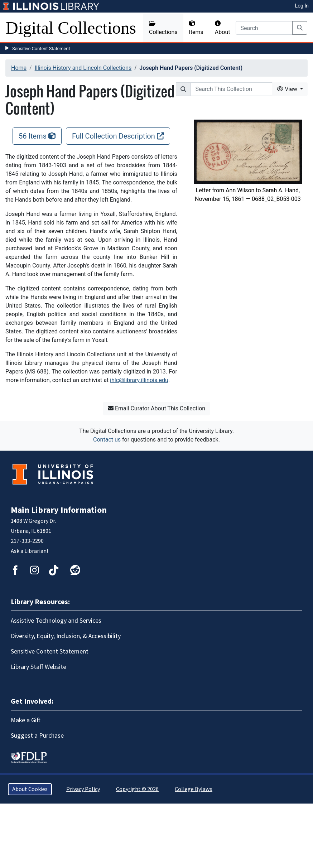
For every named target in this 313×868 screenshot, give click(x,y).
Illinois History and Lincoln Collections (83, 68)
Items (196, 28)
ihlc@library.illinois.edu (139, 380)
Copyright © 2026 (137, 789)
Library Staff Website (38, 667)
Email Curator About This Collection (156, 408)
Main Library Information (59, 510)
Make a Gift (26, 720)
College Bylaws (194, 789)
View (288, 89)
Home (19, 68)
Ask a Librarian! (29, 551)
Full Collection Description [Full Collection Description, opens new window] (118, 136)
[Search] (264, 28)
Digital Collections (71, 28)
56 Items (37, 136)
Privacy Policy (83, 789)
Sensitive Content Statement (41, 49)
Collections (163, 28)
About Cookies (30, 789)
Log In (302, 6)
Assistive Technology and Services (56, 621)
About (223, 28)
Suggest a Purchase (37, 736)
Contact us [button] (107, 440)
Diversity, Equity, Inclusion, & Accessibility (66, 636)
